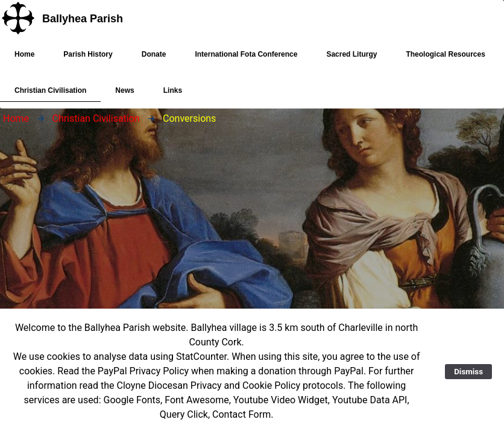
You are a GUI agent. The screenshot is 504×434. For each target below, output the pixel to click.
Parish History (88, 54)
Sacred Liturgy (351, 61)
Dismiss (468, 372)
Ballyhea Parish (83, 19)
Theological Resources (445, 61)
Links (173, 90)
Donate (154, 54)
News (124, 97)
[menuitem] (24, 54)
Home (24, 54)
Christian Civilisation (50, 93)
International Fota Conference (246, 54)
